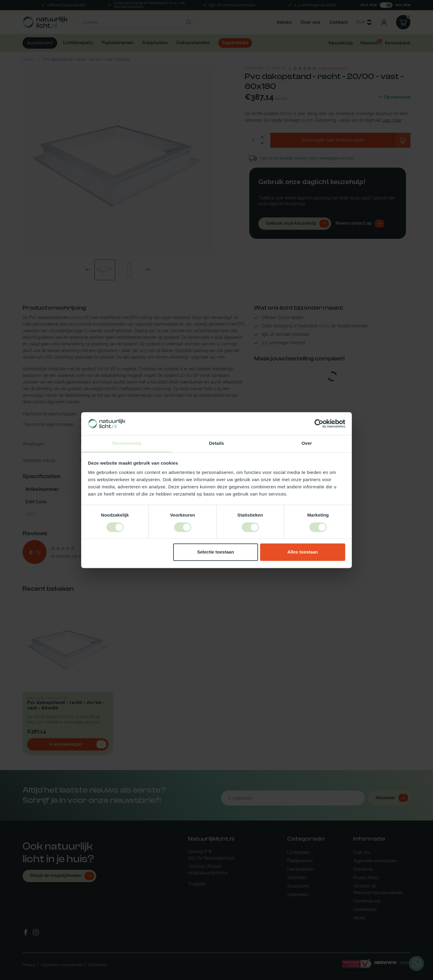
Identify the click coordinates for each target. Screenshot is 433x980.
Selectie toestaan (216, 552)
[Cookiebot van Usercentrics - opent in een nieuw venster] (319, 423)
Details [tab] (216, 443)
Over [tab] (307, 443)
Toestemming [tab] (126, 443)
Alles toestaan (303, 552)
